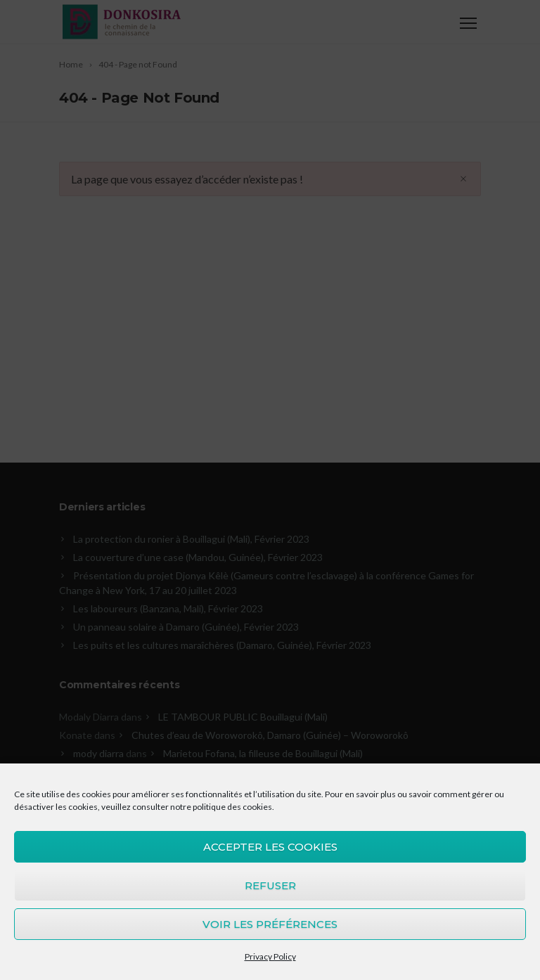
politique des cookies (232, 807)
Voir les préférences (270, 924)
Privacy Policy (270, 956)
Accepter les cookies (270, 847)
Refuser (270, 885)
